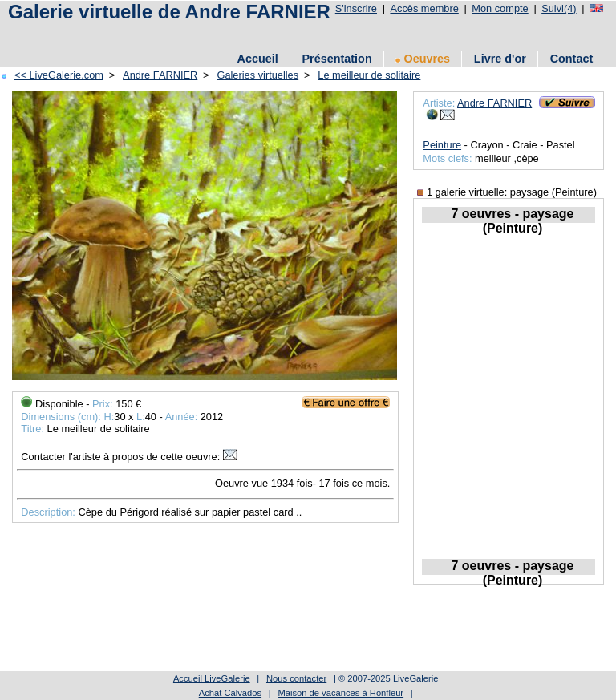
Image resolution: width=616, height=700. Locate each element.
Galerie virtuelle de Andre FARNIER (169, 12)
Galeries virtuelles (257, 75)
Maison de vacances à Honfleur (340, 693)
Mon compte (500, 8)
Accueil (258, 59)
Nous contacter (296, 678)
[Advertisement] (296, 34)
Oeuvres (423, 59)
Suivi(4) (559, 8)
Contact (572, 59)
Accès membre (424, 8)
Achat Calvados (230, 693)
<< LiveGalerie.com (59, 75)
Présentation (337, 59)
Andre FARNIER (160, 75)
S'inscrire (356, 8)
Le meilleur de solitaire (369, 75)
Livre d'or (500, 59)
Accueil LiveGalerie (212, 678)
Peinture (442, 145)
